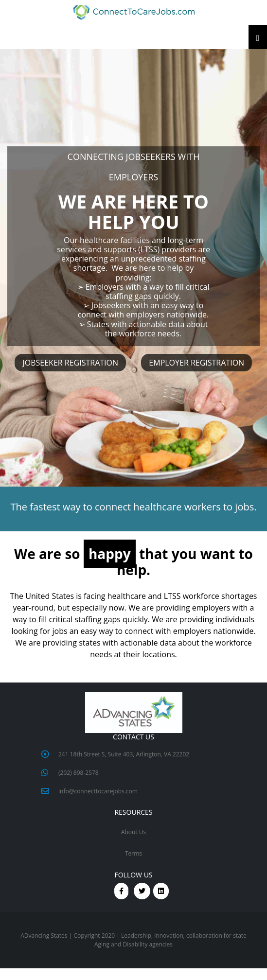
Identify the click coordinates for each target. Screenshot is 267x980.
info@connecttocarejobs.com (98, 791)
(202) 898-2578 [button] (79, 773)
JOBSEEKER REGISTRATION (70, 363)
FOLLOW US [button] (133, 875)
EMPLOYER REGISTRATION (196, 363)
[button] (134, 12)
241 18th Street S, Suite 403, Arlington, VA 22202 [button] (124, 754)
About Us (133, 832)
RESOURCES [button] (133, 813)
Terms (133, 853)
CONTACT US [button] (133, 737)
